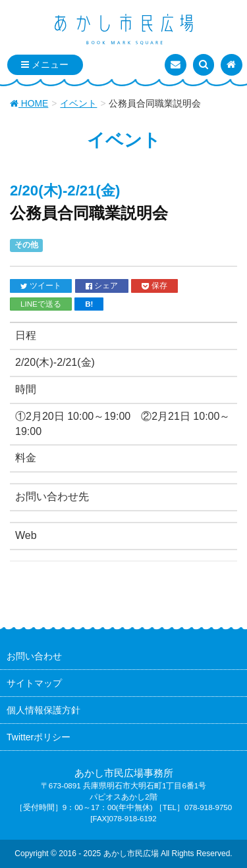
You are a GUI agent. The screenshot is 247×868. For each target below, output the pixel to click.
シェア (102, 286)
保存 (154, 286)
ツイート (41, 286)
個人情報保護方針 (43, 710)
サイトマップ (34, 683)
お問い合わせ (34, 656)
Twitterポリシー (39, 737)
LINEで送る (41, 304)
